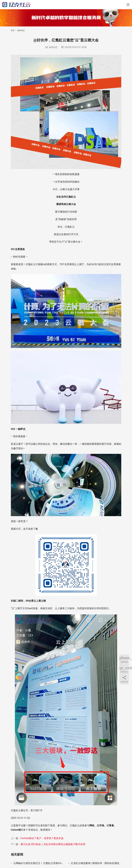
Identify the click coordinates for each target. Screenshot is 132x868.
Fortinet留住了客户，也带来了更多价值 (42, 838)
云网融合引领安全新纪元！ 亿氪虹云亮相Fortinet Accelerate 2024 (39, 863)
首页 (13, 30)
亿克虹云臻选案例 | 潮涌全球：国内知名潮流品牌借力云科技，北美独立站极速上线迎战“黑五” (96, 863)
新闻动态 (53, 47)
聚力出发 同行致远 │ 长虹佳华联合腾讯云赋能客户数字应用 (53, 844)
